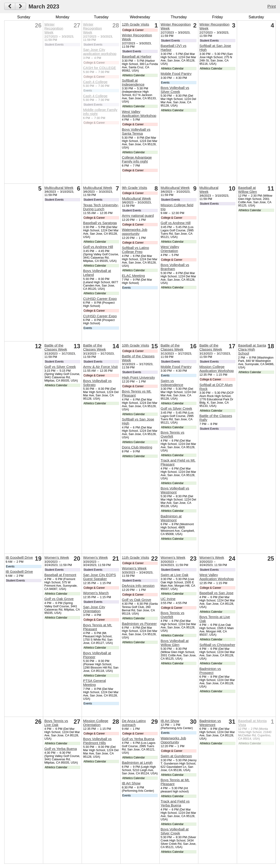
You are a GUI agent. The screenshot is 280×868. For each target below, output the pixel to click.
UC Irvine (168, 599)
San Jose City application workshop (100, 52)
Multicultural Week (59, 188)
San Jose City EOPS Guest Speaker (100, 577)
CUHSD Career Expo (100, 299)
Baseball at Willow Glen (248, 190)
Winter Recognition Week (54, 28)
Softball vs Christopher (217, 645)
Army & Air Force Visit (100, 367)
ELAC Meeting (133, 276)
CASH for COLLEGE (100, 68)
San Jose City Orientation (94, 609)
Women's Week (57, 557)
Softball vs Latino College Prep (135, 250)
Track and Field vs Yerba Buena (175, 803)
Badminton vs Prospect (210, 671)
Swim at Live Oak (174, 575)
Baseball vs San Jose (216, 593)
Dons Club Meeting (137, 447)
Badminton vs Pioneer (139, 624)
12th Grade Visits (135, 24)
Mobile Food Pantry (176, 74)
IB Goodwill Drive (19, 557)
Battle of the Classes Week (56, 347)
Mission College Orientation (96, 723)
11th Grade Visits (135, 557)
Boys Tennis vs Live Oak (56, 723)
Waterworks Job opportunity (134, 232)
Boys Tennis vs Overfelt (172, 434)
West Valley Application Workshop (139, 114)
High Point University (138, 377)
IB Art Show (131, 783)
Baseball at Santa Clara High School (252, 349)
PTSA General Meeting (94, 683)
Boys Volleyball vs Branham (175, 267)
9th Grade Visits (134, 188)
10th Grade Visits (135, 345)
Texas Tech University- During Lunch (101, 207)
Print (272, 6)
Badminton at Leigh (137, 763)
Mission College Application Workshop (217, 369)
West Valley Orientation (170, 249)
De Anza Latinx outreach (134, 723)
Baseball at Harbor (137, 56)
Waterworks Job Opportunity (173, 740)
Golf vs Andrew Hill (98, 247)
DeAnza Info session (138, 586)
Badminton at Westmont (171, 518)
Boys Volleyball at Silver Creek (175, 831)
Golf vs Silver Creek (60, 367)
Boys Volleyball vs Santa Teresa (136, 131)
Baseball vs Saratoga (100, 223)
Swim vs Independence (172, 383)
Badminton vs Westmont (210, 723)
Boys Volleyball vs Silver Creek (175, 90)
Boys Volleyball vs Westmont (175, 490)
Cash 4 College (95, 82)
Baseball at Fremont (60, 575)
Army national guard (138, 216)
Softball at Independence (133, 82)
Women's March (96, 593)
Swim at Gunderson (176, 756)
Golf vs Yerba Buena (61, 749)
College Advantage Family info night (137, 159)
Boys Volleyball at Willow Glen (175, 643)
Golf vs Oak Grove (59, 599)
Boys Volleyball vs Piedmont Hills (97, 741)
